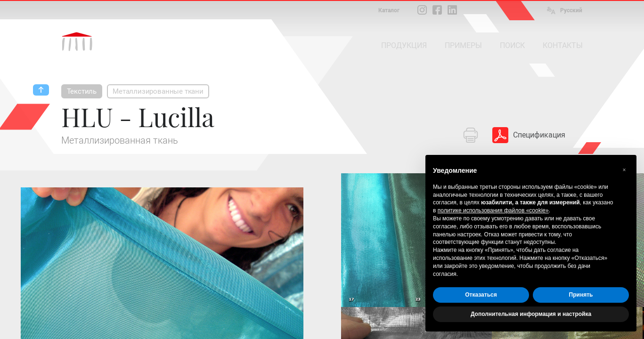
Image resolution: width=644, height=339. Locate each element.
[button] (624, 170)
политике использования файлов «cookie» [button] (493, 210)
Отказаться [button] (481, 295)
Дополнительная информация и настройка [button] (531, 314)
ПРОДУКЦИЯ (404, 45)
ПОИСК (512, 45)
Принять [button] (581, 295)
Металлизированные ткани (158, 91)
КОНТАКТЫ (563, 45)
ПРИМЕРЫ (463, 45)
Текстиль (82, 91)
